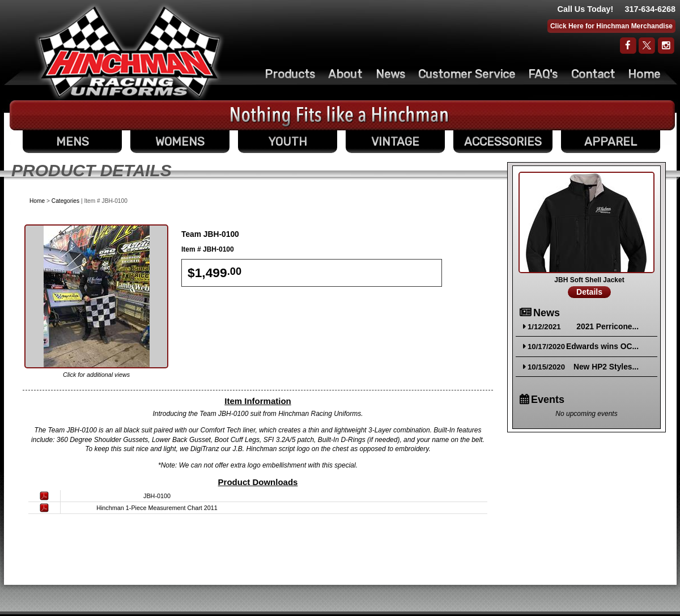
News (390, 74)
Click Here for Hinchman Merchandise (611, 26)
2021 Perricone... (607, 327)
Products (290, 74)
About (345, 74)
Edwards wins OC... (602, 347)
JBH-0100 (157, 496)
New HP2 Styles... (606, 367)
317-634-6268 (650, 9)
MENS (73, 142)
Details (589, 292)
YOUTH (288, 142)
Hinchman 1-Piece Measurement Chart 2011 (157, 508)
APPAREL (611, 142)
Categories (65, 201)
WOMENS (180, 142)
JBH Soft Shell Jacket (589, 280)
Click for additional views (96, 375)
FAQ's (543, 74)
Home (644, 74)
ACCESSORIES (503, 142)
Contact (593, 74)
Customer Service (467, 74)
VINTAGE (395, 142)
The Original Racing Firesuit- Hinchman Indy (129, 52)
